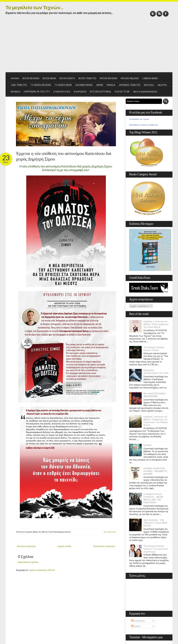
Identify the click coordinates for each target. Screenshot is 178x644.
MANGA (111, 85)
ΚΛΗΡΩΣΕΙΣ (80, 92)
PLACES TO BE (122, 92)
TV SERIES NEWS (63, 85)
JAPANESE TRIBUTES (130, 85)
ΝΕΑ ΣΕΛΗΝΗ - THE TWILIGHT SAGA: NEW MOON (155, 523)
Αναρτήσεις (138, 621)
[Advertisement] (89, 46)
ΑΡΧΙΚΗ (15, 78)
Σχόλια (136, 626)
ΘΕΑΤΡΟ (162, 85)
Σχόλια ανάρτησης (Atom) (42, 570)
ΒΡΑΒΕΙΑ (16, 92)
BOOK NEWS (49, 78)
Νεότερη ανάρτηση (26, 546)
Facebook (166, 14)
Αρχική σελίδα (64, 546)
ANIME (100, 85)
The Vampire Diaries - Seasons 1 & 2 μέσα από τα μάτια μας (156, 549)
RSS (159, 14)
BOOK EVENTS (67, 78)
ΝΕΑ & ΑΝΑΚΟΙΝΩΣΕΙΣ (145, 92)
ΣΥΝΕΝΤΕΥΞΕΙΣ (62, 92)
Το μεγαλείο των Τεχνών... (34, 7)
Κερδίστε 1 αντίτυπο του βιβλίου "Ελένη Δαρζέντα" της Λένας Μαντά (156, 324)
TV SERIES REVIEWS (41, 85)
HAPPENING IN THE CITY (37, 92)
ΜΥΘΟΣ (147, 445)
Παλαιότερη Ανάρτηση (104, 546)
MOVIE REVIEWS (109, 78)
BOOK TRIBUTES (87, 78)
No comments (110, 532)
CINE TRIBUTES (19, 85)
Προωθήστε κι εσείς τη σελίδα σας (144, 125)
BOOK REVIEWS (31, 78)
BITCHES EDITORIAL (101, 92)
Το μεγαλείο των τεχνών (139, 119)
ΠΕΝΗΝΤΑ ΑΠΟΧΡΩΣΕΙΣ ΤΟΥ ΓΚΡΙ (156, 372)
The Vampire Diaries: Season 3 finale (154, 349)
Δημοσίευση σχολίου (28, 562)
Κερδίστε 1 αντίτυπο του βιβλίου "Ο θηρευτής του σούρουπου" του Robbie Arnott (156, 421)
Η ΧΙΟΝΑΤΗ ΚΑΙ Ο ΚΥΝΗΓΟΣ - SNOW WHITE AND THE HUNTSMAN (153, 498)
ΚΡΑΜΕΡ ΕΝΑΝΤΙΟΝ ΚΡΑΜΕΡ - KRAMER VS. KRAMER (155, 471)
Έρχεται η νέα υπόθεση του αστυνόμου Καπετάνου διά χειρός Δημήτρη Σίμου (64, 156)
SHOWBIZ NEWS (84, 85)
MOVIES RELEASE (130, 78)
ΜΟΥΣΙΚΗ (149, 85)
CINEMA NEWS (150, 78)
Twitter (153, 14)
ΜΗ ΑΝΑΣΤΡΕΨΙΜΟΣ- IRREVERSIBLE (155, 395)
